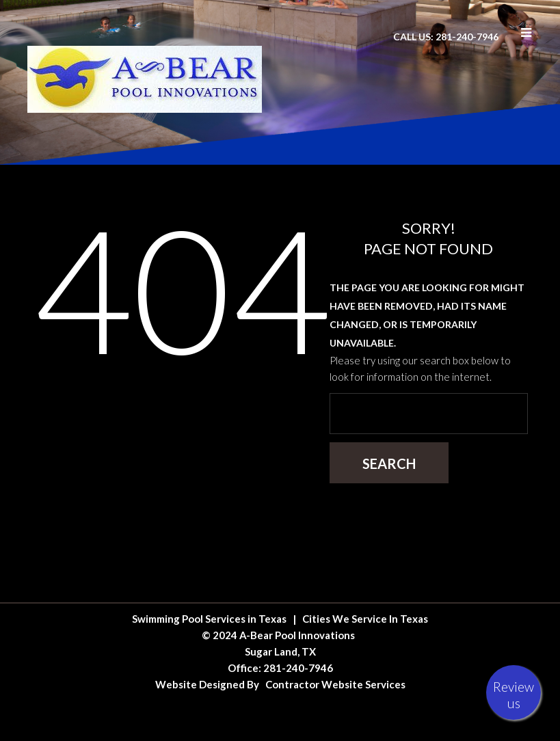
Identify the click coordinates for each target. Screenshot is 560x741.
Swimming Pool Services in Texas (209, 619)
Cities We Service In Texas (365, 619)
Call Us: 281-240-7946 (446, 37)
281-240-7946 (298, 668)
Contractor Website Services (335, 684)
